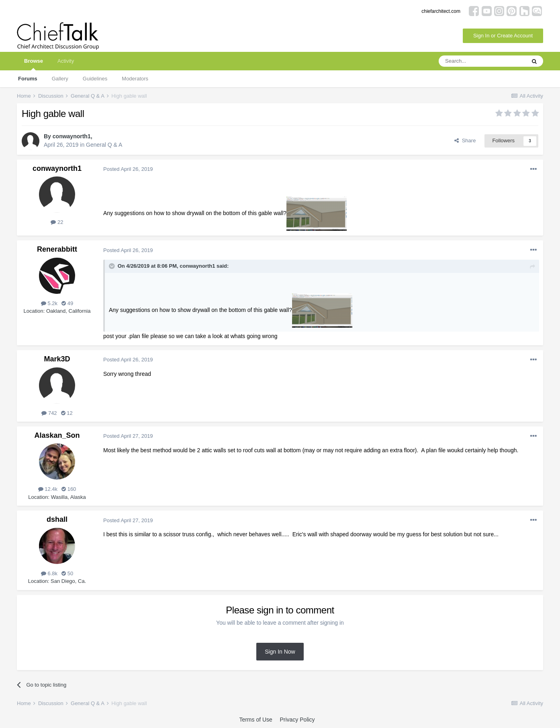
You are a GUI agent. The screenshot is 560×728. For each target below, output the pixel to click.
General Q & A (104, 145)
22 (57, 222)
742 (49, 413)
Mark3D (57, 359)
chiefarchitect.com (441, 11)
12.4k (48, 489)
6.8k (49, 573)
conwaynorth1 (72, 136)
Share (465, 140)
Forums (28, 79)
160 (69, 489)
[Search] (482, 61)
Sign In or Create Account (503, 36)
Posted (128, 169)
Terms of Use (255, 720)
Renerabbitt (57, 249)
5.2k (49, 303)
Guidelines (95, 79)
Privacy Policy (297, 720)
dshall (57, 519)
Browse (34, 64)
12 (67, 413)
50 (67, 573)
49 (67, 303)
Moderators (135, 79)
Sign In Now (280, 652)
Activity (66, 61)
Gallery (60, 79)
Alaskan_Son (57, 435)
